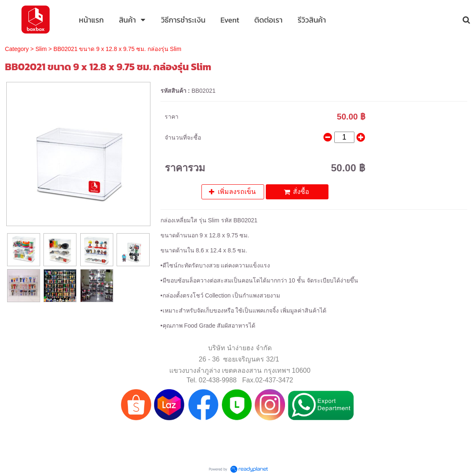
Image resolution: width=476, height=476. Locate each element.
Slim (41, 49)
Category (17, 49)
